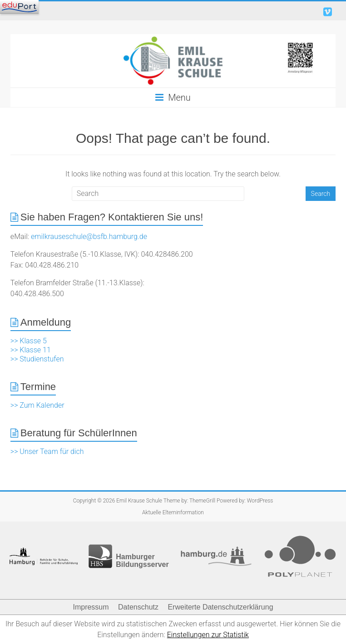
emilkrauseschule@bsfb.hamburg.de (89, 237)
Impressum (91, 607)
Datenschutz (138, 607)
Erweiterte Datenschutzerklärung (220, 607)
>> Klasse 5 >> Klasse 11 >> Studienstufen (37, 350)
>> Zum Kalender (37, 405)
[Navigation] (19, 7)
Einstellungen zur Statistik (208, 635)
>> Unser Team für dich (47, 451)
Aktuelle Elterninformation (173, 512)
